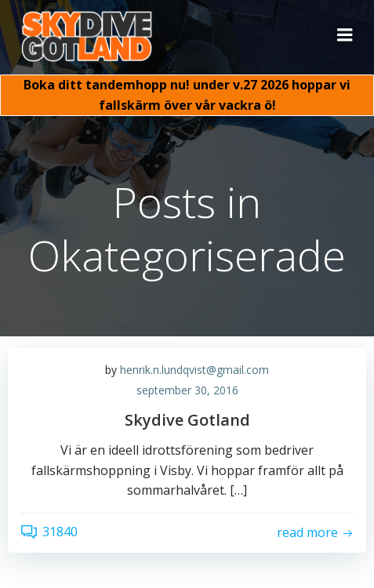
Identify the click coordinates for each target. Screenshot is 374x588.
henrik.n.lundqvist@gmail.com (194, 370)
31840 (49, 532)
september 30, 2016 (187, 390)
